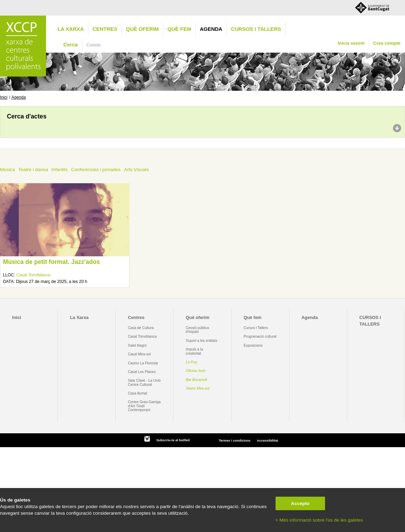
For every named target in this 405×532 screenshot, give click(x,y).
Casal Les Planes (142, 372)
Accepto (300, 503)
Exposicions (253, 345)
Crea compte (387, 43)
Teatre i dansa (33, 170)
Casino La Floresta (143, 363)
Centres (105, 29)
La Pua (192, 362)
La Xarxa (71, 29)
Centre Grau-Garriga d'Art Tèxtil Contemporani (144, 406)
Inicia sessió (351, 43)
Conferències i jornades (96, 170)
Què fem (179, 29)
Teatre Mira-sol (198, 388)
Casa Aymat (137, 393)
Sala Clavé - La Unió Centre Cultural (144, 382)
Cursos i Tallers (256, 328)
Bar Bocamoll (196, 380)
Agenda (211, 29)
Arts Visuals (136, 170)
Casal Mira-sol (139, 354)
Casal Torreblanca (33, 275)
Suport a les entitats (202, 341)
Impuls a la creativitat (195, 351)
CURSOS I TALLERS (256, 29)
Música (7, 170)
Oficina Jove (196, 371)
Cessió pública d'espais (197, 330)
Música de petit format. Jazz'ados (51, 262)
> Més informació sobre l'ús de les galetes (319, 520)
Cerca (71, 45)
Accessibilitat (267, 440)
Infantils (59, 170)
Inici (4, 97)
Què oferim (142, 29)
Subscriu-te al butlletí (173, 440)
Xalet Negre (137, 345)
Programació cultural (260, 336)
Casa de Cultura (141, 328)
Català (94, 45)
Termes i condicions (235, 440)
